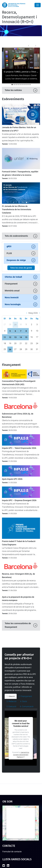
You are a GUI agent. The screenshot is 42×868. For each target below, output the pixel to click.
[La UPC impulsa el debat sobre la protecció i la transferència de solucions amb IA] (30, 85)
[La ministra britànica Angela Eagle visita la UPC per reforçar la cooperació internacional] (24, 85)
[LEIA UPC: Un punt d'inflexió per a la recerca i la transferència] (26, 85)
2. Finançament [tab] (25, 696)
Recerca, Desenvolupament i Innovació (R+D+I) (20, 17)
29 (15, 325)
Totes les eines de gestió (21, 268)
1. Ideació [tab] (11, 696)
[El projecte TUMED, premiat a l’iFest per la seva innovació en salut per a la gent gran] (12, 85)
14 (21, 337)
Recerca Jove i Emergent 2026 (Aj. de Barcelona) (18, 576)
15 (26, 337)
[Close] (38, 5)
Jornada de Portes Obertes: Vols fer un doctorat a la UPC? (19, 129)
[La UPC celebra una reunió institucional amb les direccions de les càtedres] (14, 85)
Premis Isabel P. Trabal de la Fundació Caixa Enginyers (19, 543)
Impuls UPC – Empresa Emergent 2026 (19, 500)
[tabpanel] (21, 738)
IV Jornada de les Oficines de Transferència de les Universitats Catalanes (17, 210)
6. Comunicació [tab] (27, 706)
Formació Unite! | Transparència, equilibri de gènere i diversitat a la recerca (20, 173)
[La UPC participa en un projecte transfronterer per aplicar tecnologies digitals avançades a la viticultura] (22, 85)
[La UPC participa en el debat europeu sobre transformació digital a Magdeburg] (16, 85)
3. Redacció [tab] (11, 701)
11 (5, 337)
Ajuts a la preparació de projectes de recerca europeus (18, 599)
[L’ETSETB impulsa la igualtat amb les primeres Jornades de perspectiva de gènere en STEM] (28, 85)
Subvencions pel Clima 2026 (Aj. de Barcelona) (18, 415)
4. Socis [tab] (24, 701)
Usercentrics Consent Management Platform (21, 755)
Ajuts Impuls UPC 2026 (12, 479)
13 (15, 337)
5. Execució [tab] (11, 706)
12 (10, 337)
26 (10, 349)
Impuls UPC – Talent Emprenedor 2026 (19, 448)
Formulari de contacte (12, 852)
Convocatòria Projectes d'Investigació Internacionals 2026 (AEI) (19, 383)
